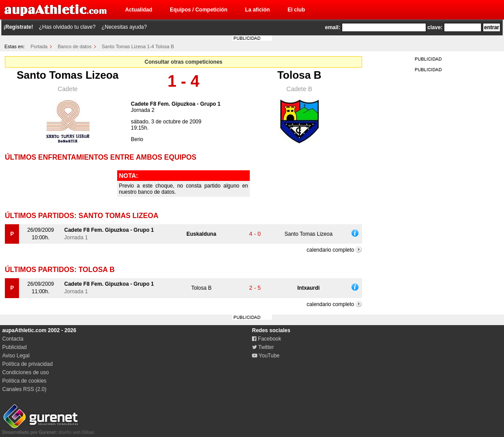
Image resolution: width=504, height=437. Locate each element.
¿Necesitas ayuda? (124, 27)
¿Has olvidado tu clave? (67, 27)
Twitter (263, 347)
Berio (137, 139)
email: (333, 27)
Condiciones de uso (25, 372)
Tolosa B (299, 75)
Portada (39, 46)
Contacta (13, 339)
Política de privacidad (27, 364)
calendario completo (330, 250)
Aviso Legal (16, 356)
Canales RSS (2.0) (24, 389)
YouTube (266, 356)
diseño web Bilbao (48, 430)
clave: (435, 27)
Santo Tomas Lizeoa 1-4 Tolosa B (138, 46)
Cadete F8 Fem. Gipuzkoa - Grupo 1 (176, 104)
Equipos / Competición (199, 10)
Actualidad (139, 10)
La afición (257, 10)
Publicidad (14, 347)
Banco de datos (75, 46)
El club (296, 10)
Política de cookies (24, 381)
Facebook (267, 339)
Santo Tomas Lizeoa (68, 75)
